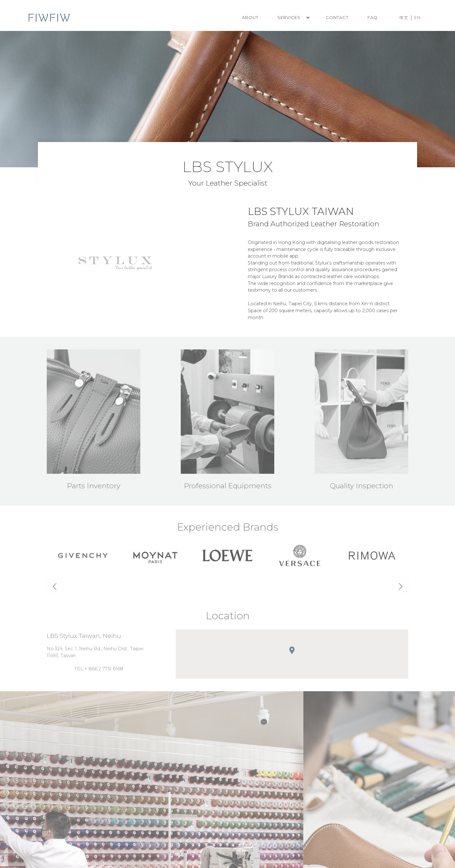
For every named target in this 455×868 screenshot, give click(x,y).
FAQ (373, 18)
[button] (292, 18)
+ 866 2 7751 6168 (104, 670)
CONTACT (337, 18)
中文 (404, 18)
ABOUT (250, 18)
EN (417, 18)
